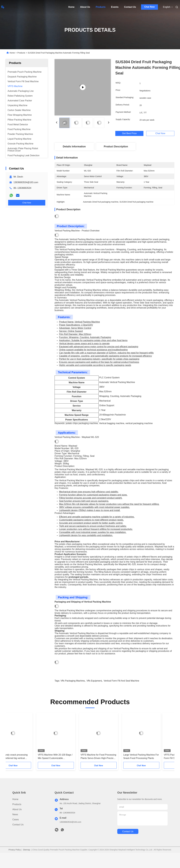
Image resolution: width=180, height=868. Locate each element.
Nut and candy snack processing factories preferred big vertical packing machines (23, 757)
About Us (85, 7)
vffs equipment (94, 681)
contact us (128, 831)
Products (101, 7)
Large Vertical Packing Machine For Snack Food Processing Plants (153, 756)
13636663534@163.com (26, 182)
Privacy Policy (15, 850)
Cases (16, 820)
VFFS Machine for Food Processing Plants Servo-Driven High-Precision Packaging (110, 757)
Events (115, 7)
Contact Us (130, 7)
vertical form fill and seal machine (121, 681)
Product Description (116, 147)
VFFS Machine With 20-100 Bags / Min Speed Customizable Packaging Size (67, 757)
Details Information (74, 147)
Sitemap (27, 850)
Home (71, 7)
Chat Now (149, 7)
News (15, 814)
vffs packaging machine (73, 681)
